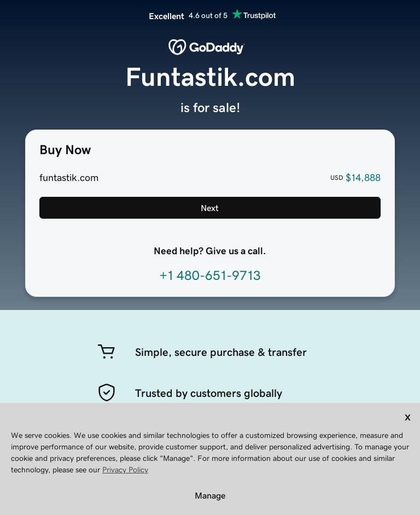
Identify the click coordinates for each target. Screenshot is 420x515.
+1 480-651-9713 (210, 276)
